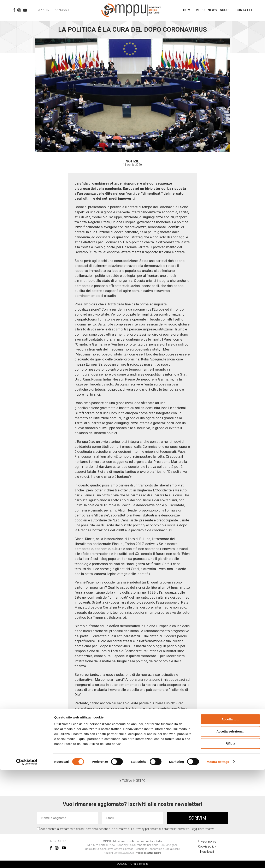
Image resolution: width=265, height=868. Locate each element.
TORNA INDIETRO (132, 781)
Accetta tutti (231, 817)
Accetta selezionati (230, 829)
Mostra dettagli (218, 860)
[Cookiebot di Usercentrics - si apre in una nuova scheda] (27, 860)
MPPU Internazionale (54, 10)
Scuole (226, 10)
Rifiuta (231, 842)
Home (188, 10)
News (212, 10)
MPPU (200, 10)
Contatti (244, 10)
